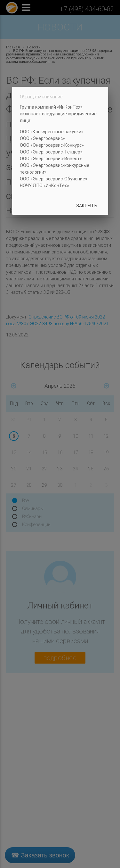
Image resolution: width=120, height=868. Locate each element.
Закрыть (87, 206)
